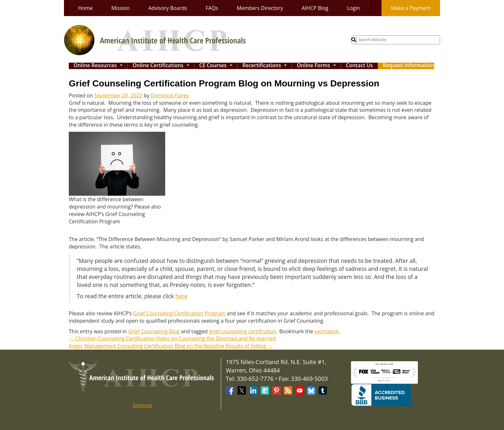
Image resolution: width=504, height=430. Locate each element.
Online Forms (318, 66)
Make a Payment (411, 8)
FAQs (212, 8)
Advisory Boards (168, 8)
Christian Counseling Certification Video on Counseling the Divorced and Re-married (172, 338)
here (182, 296)
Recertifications (266, 66)
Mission (120, 8)
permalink (326, 331)
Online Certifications (162, 66)
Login (353, 8)
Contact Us (359, 66)
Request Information (409, 66)
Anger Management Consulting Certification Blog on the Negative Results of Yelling (171, 346)
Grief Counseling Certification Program (179, 313)
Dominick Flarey (170, 95)
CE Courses (217, 66)
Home (85, 8)
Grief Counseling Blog (154, 331)
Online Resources (100, 66)
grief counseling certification (243, 331)
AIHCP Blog (315, 8)
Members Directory (260, 8)
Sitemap (142, 405)
